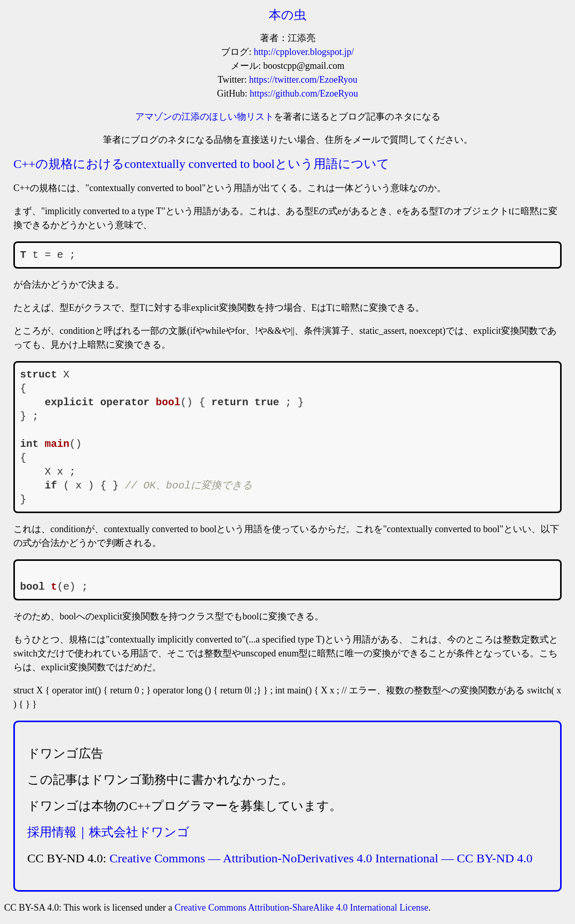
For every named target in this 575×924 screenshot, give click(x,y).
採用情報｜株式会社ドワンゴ (108, 832)
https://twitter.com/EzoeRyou (303, 80)
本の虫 (287, 15)
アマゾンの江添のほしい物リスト (205, 117)
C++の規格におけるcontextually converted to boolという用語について (201, 164)
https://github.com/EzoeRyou (304, 93)
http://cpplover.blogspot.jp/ (304, 52)
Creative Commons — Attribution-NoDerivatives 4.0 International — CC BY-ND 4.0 (321, 858)
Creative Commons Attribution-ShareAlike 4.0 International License (302, 908)
